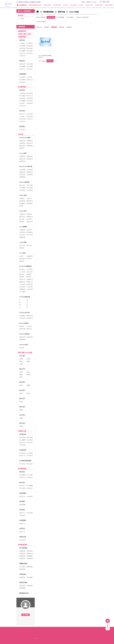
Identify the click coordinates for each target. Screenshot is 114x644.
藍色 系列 (22, 369)
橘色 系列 (22, 399)
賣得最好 (54, 27)
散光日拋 (22, 472)
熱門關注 (47, 27)
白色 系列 (22, 415)
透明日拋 (22, 40)
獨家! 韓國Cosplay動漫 (25, 352)
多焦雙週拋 (23, 520)
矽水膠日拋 (23, 434)
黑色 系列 (22, 423)
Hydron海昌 (23, 195)
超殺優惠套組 (22, 31)
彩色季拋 (22, 126)
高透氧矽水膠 (22, 431)
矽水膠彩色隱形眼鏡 (25, 461)
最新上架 (39, 27)
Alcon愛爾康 (23, 227)
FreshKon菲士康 (24, 313)
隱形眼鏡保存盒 (24, 593)
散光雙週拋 (23, 493)
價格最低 (62, 27)
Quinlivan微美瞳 (24, 182)
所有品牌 (21, 134)
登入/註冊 (94, 2)
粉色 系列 (22, 407)
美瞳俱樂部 (36, 638)
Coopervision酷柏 (25, 138)
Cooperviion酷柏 (41, 22)
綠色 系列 (22, 382)
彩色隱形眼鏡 (22, 87)
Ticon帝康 (22, 253)
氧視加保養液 (23, 582)
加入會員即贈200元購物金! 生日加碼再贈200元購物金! (29, 2)
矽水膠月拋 (23, 450)
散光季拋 (22, 501)
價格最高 (69, 27)
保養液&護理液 (23, 545)
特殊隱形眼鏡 (22, 469)
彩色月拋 (22, 111)
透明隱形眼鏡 (22, 37)
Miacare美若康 (24, 323)
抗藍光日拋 (23, 537)
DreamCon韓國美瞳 (25, 266)
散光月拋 (22, 483)
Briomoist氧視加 (24, 334)
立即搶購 (50, 61)
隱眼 (22, 19)
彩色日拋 (22, 90)
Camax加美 (23, 211)
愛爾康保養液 (23, 564)
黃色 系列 (22, 390)
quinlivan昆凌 (24, 345)
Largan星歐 (23, 242)
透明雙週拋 (23, 74)
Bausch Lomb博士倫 (26, 166)
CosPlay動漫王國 (25, 297)
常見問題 (83, 2)
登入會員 (26, 615)
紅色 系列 (22, 356)
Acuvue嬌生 (23, 153)
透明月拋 (22, 61)
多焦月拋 (22, 529)
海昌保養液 (23, 574)
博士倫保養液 (23, 548)
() (104, 2)
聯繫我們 (88, 2)
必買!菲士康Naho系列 (25, 34)
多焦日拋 (22, 510)
